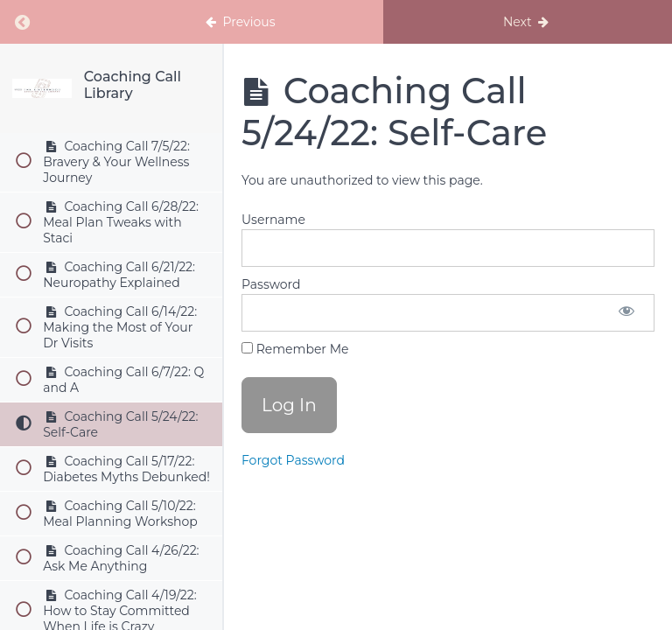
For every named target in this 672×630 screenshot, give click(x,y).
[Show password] (626, 313)
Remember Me (295, 349)
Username (273, 220)
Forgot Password (293, 460)
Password (271, 284)
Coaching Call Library (133, 85)
